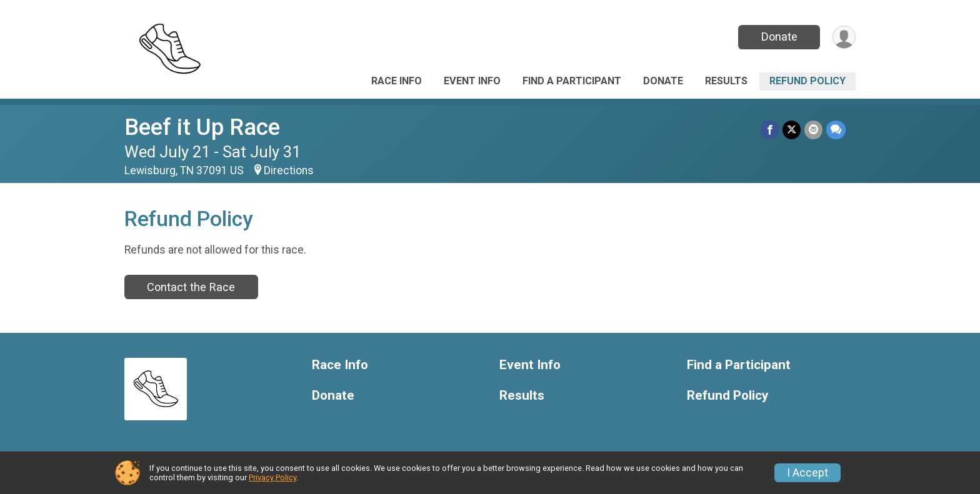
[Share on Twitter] (792, 130)
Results (726, 81)
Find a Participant (572, 81)
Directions (289, 170)
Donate (779, 37)
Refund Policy (807, 81)
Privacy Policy (272, 477)
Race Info (397, 81)
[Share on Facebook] (770, 130)
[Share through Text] (836, 130)
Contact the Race (191, 287)
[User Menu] (844, 37)
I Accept (807, 473)
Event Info (472, 81)
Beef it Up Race (202, 127)
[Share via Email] (813, 130)
